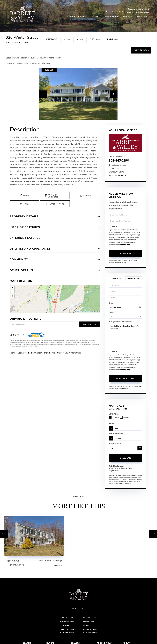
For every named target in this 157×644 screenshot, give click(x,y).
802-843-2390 (119, 161)
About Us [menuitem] (127, 17)
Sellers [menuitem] (94, 17)
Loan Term (114, 414)
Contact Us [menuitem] (143, 17)
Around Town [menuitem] (111, 17)
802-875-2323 (90, 632)
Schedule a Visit (134, 279)
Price (111, 424)
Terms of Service (119, 388)
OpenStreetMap (87, 312)
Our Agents (122, 176)
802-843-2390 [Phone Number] (142, 12)
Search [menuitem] (71, 17)
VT (28, 353)
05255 (60, 353)
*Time (111, 312)
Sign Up (120, 11)
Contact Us (113, 176)
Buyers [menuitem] (82, 17)
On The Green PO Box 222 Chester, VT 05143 (90, 626)
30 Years (114, 417)
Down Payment (116, 434)
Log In (110, 11)
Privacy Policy (125, 245)
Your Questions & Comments (120, 322)
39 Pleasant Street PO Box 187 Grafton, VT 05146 (67, 626)
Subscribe (126, 253)
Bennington (37, 353)
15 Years (125, 417)
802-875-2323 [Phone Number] (142, 9)
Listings (21, 353)
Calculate (126, 458)
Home (13, 353)
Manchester (50, 353)
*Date (111, 303)
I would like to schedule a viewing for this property (126, 336)
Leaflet (77, 312)
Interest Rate (115, 444)
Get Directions (90, 324)
